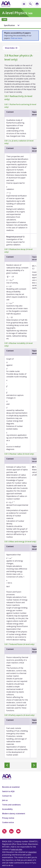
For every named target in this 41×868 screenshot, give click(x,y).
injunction (32, 852)
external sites (17, 849)
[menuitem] (24, 4)
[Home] (6, 4)
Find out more (16, 38)
